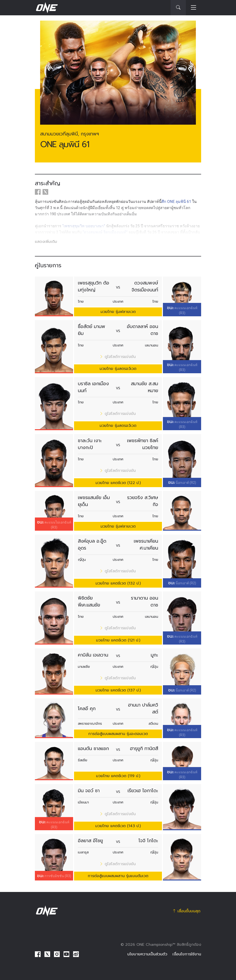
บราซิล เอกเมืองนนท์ (93, 387)
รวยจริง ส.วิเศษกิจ (143, 501)
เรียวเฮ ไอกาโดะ (143, 791)
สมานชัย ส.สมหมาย (145, 387)
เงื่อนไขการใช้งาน (187, 954)
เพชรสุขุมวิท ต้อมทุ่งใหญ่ (94, 286)
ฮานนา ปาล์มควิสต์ (143, 708)
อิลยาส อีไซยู (90, 841)
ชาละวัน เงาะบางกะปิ (90, 444)
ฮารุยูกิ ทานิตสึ (144, 749)
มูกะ (154, 655)
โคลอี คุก (87, 709)
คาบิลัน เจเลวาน (93, 655)
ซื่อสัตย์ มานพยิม (91, 330)
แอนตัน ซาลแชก (93, 749)
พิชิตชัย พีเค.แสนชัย (89, 601)
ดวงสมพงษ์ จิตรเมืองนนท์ (145, 286)
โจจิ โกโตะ (148, 841)
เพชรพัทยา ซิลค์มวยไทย (143, 444)
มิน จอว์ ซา (89, 791)
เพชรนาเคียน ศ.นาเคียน (146, 545)
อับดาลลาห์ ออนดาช (142, 330)
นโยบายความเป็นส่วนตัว (147, 954)
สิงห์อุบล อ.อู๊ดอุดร (92, 545)
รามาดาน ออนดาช (145, 601)
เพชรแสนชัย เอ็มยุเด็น (94, 501)
